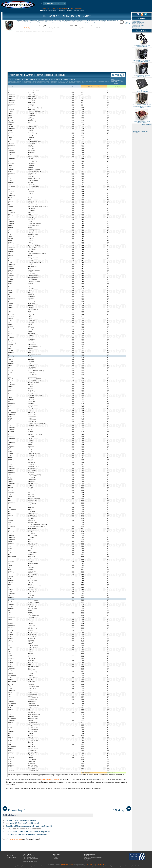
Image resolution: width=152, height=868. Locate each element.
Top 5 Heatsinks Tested (29, 857)
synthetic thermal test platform (50, 780)
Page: (28, 31)
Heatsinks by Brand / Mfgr (50, 11)
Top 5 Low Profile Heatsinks (30, 859)
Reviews (23, 31)
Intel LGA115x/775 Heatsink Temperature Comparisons (28, 832)
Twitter (56, 857)
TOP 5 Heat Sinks (45, 8)
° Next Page (122, 810)
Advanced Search (79, 11)
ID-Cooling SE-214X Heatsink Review (67, 16)
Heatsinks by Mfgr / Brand (30, 861)
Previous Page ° (14, 810)
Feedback (87, 856)
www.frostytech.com (67, 864)
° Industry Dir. (136, 27)
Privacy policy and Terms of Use (95, 864)
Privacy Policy (88, 860)
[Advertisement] (67, 49)
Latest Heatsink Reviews (30, 856)
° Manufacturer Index (138, 25)
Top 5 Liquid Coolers (29, 860)
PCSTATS (136, 133)
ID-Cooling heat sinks (15, 839)
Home (17, 31)
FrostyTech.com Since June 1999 (11, 857)
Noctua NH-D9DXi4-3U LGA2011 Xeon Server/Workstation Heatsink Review (142, 106)
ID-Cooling (27, 28)
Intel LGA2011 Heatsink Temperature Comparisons (26, 834)
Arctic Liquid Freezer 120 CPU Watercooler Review (142, 45)
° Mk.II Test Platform (138, 23)
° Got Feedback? (137, 21)
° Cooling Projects (137, 28)
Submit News (88, 859)
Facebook (56, 856)
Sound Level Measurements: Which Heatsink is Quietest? (29, 826)
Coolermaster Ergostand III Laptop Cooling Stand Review (142, 90)
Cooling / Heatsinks (54, 28)
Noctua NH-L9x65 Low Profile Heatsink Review (142, 121)
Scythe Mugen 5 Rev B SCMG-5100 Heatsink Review (142, 60)
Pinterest (56, 859)
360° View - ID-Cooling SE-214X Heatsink (22, 823)
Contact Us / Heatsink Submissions (93, 857)
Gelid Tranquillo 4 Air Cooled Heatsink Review (142, 75)
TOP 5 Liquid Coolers (77, 8)
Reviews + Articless (67, 11)
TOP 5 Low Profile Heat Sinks (61, 8)
